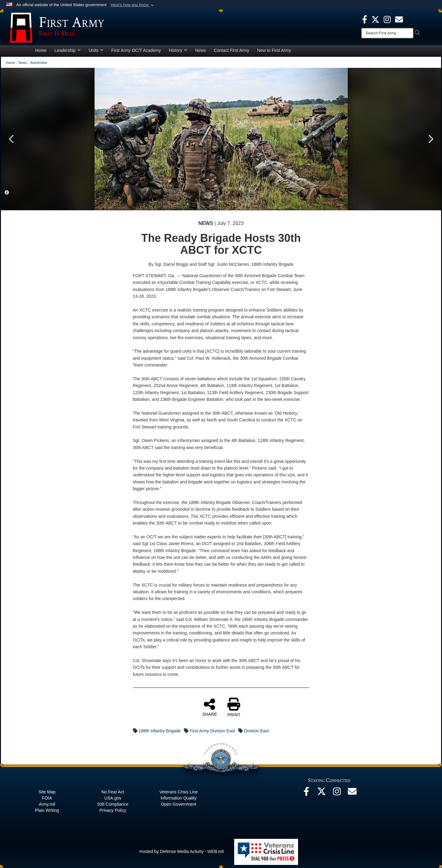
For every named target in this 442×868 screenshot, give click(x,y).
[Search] (387, 33)
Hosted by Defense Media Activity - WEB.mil (182, 851)
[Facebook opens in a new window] (365, 19)
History (178, 50)
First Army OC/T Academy (136, 50)
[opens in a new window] (399, 19)
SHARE (210, 707)
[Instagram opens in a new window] (387, 19)
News (201, 50)
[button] (133, 5)
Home (41, 50)
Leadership (67, 50)
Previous (12, 139)
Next (430, 139)
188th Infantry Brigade (160, 731)
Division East (256, 731)
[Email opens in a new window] (352, 793)
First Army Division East (212, 731)
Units (96, 50)
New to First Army (274, 50)
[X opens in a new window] (375, 19)
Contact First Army (232, 50)
